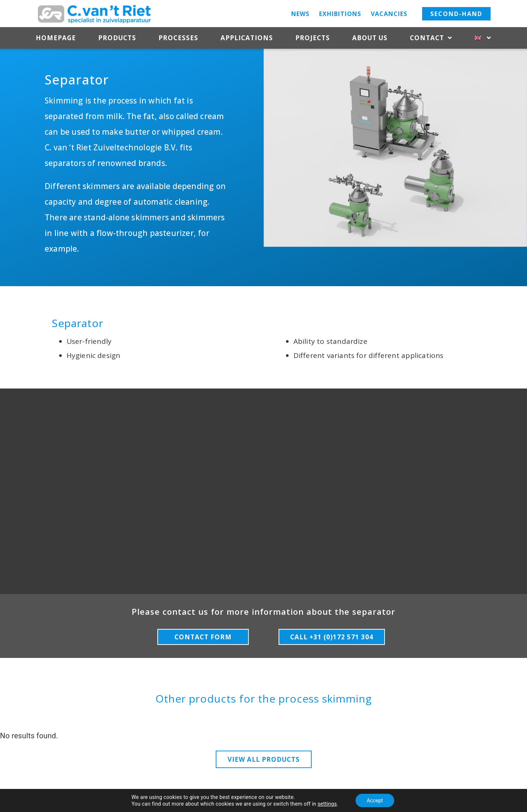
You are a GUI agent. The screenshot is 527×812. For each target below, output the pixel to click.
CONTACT (457, 706)
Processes (178, 38)
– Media (377, 797)
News (300, 14)
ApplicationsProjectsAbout (88, 740)
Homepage (56, 38)
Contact (431, 38)
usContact (66, 750)
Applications (247, 38)
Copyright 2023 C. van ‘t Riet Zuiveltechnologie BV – (204, 797)
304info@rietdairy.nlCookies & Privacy (423, 760)
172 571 (464, 750)
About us (370, 38)
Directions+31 (456, 739)
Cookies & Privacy (290, 797)
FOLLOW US (263, 708)
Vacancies (389, 14)
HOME (63, 706)
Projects (313, 38)
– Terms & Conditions (339, 797)
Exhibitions (340, 14)
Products (117, 38)
